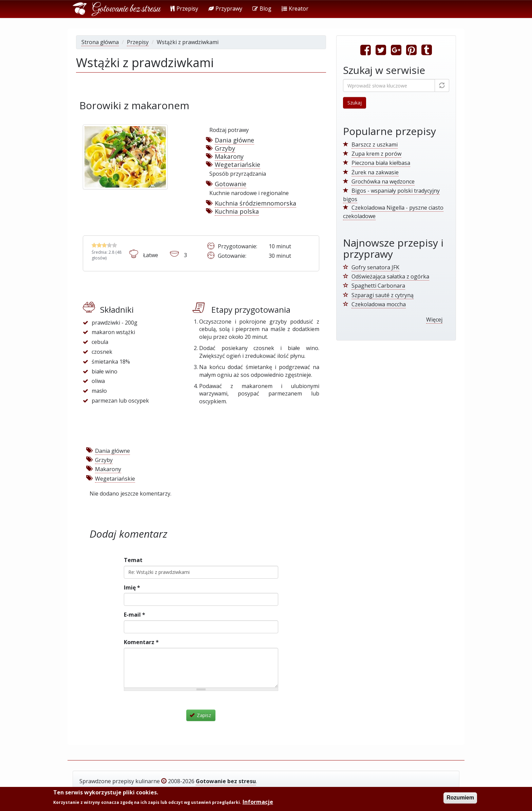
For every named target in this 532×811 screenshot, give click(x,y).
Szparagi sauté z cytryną (383, 295)
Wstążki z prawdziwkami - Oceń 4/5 (109, 245)
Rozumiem (460, 798)
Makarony (229, 156)
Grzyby (225, 148)
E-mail (135, 615)
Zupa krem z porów (376, 154)
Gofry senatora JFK (375, 267)
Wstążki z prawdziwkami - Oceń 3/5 (104, 245)
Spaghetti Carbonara (378, 286)
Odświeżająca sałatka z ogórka (390, 276)
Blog (262, 8)
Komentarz (141, 642)
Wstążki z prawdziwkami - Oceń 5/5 (115, 245)
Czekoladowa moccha (379, 304)
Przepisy (184, 8)
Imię (132, 587)
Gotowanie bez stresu (126, 9)
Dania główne (234, 140)
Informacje (258, 802)
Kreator (295, 8)
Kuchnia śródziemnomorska (255, 203)
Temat (133, 560)
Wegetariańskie (237, 165)
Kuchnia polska (237, 211)
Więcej (434, 320)
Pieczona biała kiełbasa (381, 163)
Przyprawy (225, 8)
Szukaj (355, 103)
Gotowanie (231, 184)
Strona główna (100, 42)
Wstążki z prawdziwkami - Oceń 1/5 (94, 245)
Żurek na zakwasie (375, 172)
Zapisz (201, 715)
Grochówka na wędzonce (383, 181)
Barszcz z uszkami (375, 144)
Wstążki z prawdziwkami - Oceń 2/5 (99, 245)
